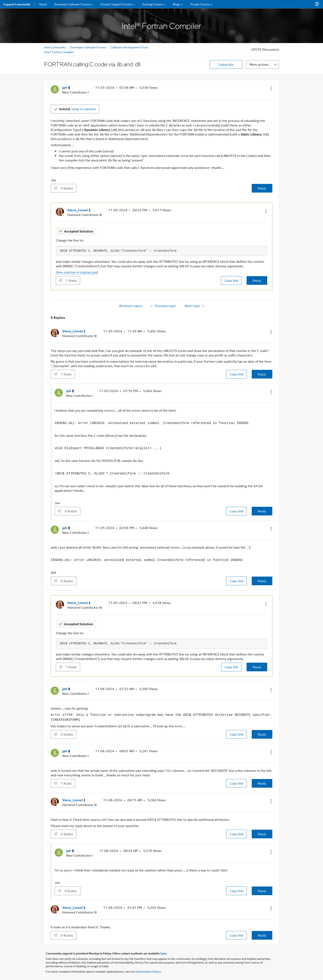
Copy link (231, 280)
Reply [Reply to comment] (257, 280)
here (163, 953)
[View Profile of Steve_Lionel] (79, 210)
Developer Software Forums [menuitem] (72, 4)
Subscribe (226, 64)
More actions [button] (259, 64)
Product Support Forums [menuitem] (116, 4)
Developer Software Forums (88, 47)
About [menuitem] (43, 4)
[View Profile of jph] (66, 88)
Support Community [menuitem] (17, 4)
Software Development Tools (130, 47)
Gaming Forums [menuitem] (153, 4)
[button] (271, 89)
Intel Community (55, 47)
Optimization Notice (148, 971)
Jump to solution (77, 109)
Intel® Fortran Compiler (59, 52)
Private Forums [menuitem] (200, 4)
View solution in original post (77, 272)
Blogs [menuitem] (177, 4)
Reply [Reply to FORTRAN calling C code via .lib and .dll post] (262, 188)
